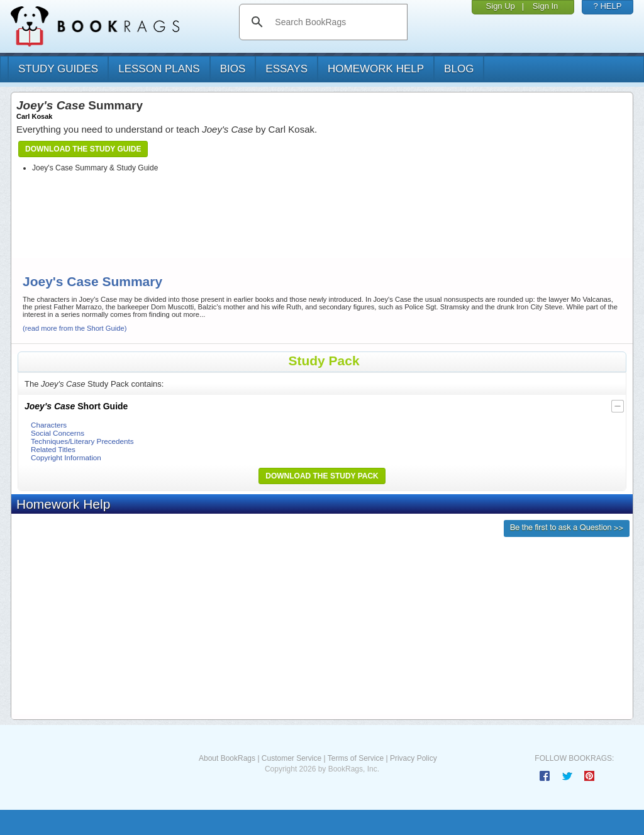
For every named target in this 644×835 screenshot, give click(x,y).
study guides (58, 69)
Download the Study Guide (83, 149)
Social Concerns (58, 433)
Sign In (545, 6)
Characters (49, 425)
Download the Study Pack (322, 476)
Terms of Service (356, 758)
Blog (459, 69)
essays (286, 69)
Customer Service (291, 758)
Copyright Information (66, 457)
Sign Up (501, 6)
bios (233, 69)
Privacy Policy (414, 758)
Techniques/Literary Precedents (82, 441)
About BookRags (227, 758)
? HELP (608, 6)
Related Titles (53, 449)
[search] (336, 22)
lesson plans (159, 69)
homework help (376, 69)
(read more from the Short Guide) (75, 328)
